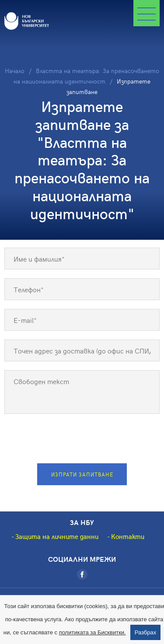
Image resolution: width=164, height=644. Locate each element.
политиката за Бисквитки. (92, 632)
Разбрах (146, 632)
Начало (15, 71)
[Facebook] (82, 574)
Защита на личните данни (57, 536)
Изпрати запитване (82, 474)
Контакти (128, 536)
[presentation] (82, 440)
